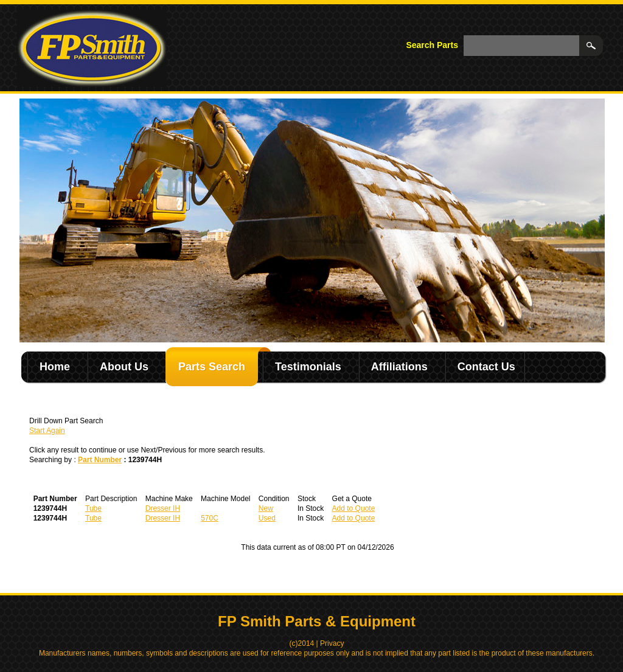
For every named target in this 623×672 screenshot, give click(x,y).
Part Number (100, 460)
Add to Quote (354, 508)
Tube (93, 508)
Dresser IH (163, 508)
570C (210, 518)
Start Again (47, 431)
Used (267, 518)
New (266, 508)
